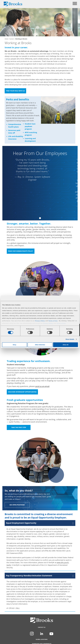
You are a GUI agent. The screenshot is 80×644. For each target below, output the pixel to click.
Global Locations (42, 642)
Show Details (70, 339)
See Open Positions (17, 505)
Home (6, 39)
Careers (12, 39)
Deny (14, 345)
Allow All (66, 345)
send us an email (42, 386)
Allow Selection (40, 345)
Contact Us (42, 630)
